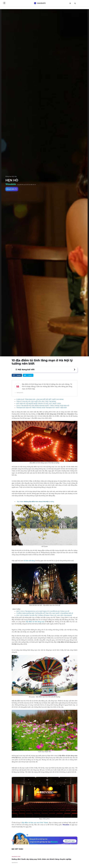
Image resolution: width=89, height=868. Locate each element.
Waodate (66, 825)
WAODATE (15, 863)
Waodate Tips (16, 857)
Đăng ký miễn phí (12, 189)
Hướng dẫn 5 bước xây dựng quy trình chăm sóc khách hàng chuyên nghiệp (41, 859)
